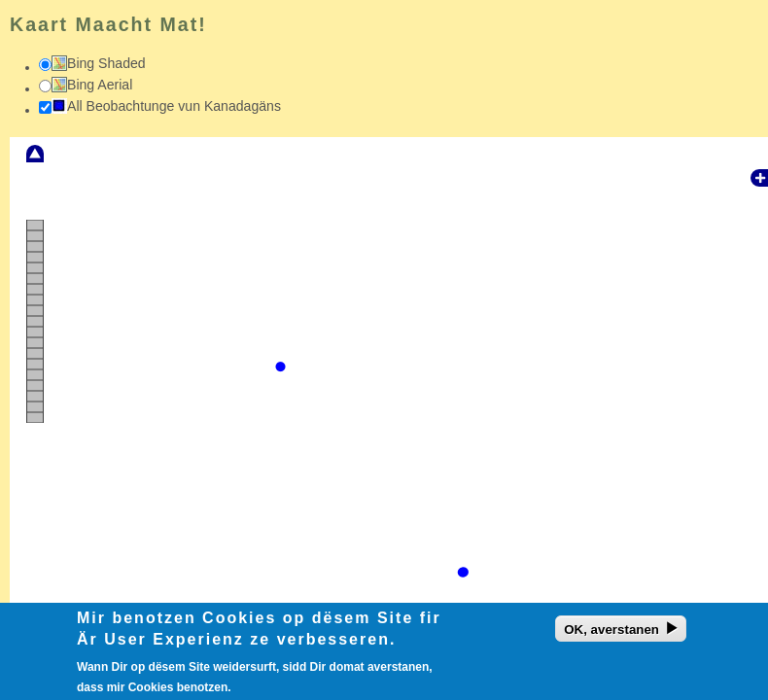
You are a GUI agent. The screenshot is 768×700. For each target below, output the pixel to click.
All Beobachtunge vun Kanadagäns (174, 106)
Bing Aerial (100, 85)
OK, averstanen (611, 634)
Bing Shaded (106, 63)
